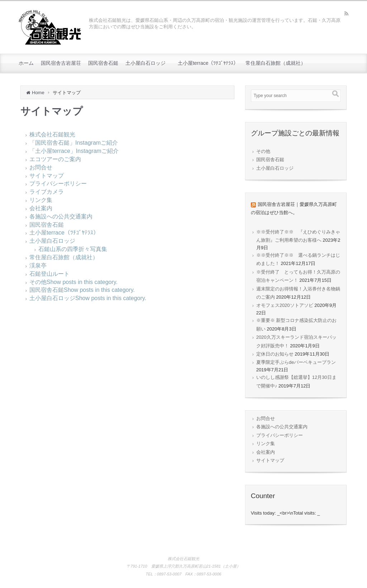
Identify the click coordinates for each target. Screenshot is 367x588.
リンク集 (41, 200)
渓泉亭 (38, 266)
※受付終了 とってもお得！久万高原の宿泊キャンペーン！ (298, 276)
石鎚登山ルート (49, 274)
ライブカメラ (47, 192)
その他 (38, 282)
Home (38, 93)
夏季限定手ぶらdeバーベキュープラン (296, 362)
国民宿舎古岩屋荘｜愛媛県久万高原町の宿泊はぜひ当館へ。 (294, 208)
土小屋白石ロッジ (52, 241)
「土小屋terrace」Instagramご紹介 (74, 151)
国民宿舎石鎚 (47, 225)
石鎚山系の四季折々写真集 (73, 249)
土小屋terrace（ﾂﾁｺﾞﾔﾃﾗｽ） (64, 233)
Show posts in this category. (82, 282)
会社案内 (41, 208)
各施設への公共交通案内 (61, 216)
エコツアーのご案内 (55, 159)
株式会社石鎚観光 (52, 134)
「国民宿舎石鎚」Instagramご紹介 (77, 143)
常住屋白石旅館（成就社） (64, 257)
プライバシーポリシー (58, 184)
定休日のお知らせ (275, 354)
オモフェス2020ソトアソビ (285, 305)
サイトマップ (47, 176)
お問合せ (41, 167)
